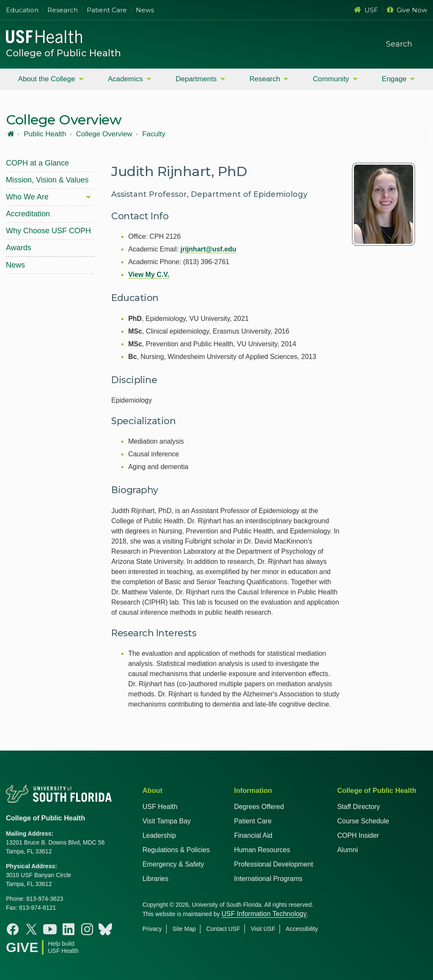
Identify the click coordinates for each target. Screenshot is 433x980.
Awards (19, 248)
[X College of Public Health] (31, 929)
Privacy (152, 929)
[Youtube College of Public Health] (50, 929)
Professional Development (273, 864)
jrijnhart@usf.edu (208, 249)
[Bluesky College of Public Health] (105, 929)
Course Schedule (363, 821)
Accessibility (302, 929)
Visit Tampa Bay (167, 821)
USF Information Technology (264, 914)
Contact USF (223, 929)
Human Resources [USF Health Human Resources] (262, 850)
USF (366, 10)
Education (22, 10)
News (145, 10)
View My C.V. (149, 275)
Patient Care (107, 10)
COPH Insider (358, 835)
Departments (196, 79)
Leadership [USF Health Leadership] (159, 835)
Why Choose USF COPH (48, 231)
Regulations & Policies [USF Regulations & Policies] (176, 850)
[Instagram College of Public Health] (87, 929)
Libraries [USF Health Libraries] (155, 879)
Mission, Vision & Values (47, 180)
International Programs (268, 879)
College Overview (104, 134)
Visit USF (263, 929)
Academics (125, 79)
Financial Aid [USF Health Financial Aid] (253, 835)
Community (331, 79)
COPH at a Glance (37, 163)
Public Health (45, 134)
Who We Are (27, 197)
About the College (47, 79)
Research (63, 10)
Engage (394, 79)
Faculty (154, 134)
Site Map (184, 929)
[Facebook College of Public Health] (13, 929)
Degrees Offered (259, 807)
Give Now (407, 10)
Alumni (347, 850)
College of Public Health (63, 53)
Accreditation (28, 214)
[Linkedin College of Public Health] (69, 929)
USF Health (160, 807)
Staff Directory (358, 807)
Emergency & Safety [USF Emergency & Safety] (173, 864)
